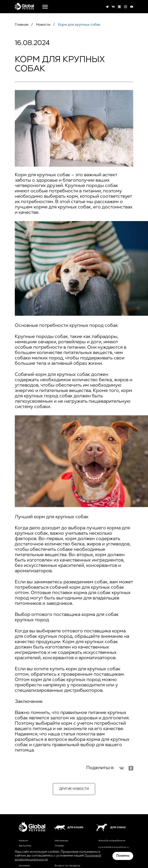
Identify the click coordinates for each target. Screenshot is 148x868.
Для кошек (69, 827)
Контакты (24, 866)
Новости (43, 25)
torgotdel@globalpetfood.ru (114, 847)
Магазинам (62, 841)
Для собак (111, 827)
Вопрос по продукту (68, 866)
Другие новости (74, 789)
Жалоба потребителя (112, 841)
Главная (22, 25)
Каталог (24, 841)
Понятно (123, 856)
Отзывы (59, 846)
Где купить (25, 846)
